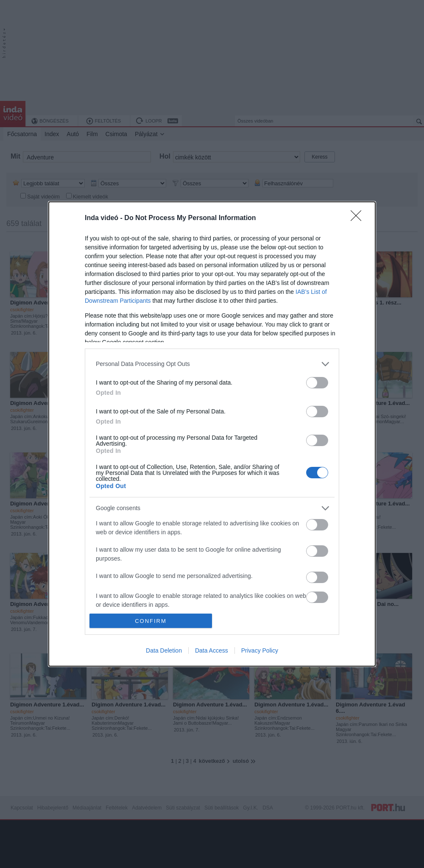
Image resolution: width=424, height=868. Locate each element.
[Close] (359, 218)
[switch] (317, 383)
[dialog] (212, 434)
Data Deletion (164, 650)
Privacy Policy (260, 650)
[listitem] (212, 364)
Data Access (212, 650)
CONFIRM (151, 621)
